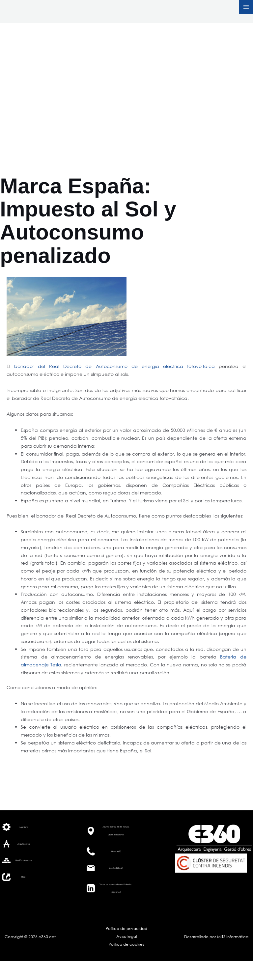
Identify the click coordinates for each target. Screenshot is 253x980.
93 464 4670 (116, 851)
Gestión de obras (23, 860)
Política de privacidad (126, 928)
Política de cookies (126, 944)
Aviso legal (126, 936)
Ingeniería (24, 827)
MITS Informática (232, 937)
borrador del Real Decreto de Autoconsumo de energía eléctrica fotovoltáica (114, 366)
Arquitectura (24, 844)
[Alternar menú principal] (246, 7)
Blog (23, 877)
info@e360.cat (116, 868)
